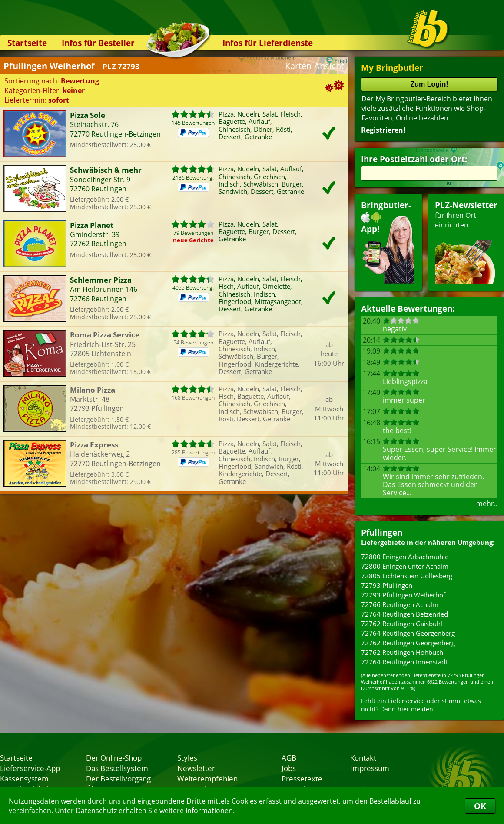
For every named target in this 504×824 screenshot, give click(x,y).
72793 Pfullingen (387, 585)
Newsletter (196, 768)
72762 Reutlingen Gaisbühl (402, 624)
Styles (187, 757)
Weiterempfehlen (207, 778)
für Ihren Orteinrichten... (466, 242)
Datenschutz (96, 811)
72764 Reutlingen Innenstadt (404, 662)
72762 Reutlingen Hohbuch (402, 652)
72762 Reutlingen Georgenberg (408, 643)
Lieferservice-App (30, 768)
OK (480, 806)
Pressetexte (302, 778)
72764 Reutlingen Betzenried (405, 614)
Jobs (289, 768)
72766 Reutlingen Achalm (400, 604)
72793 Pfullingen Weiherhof (403, 595)
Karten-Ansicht (315, 66)
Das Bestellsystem (117, 768)
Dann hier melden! (408, 709)
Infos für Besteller (98, 43)
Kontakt (363, 757)
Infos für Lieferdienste (268, 43)
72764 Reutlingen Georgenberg (408, 633)
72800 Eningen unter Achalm (405, 566)
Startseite (27, 43)
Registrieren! (383, 130)
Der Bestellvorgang (118, 778)
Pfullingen (382, 532)
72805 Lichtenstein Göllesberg (407, 576)
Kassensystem (24, 778)
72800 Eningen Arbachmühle (405, 557)
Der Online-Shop (114, 757)
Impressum (370, 768)
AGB (289, 757)
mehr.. (487, 504)
